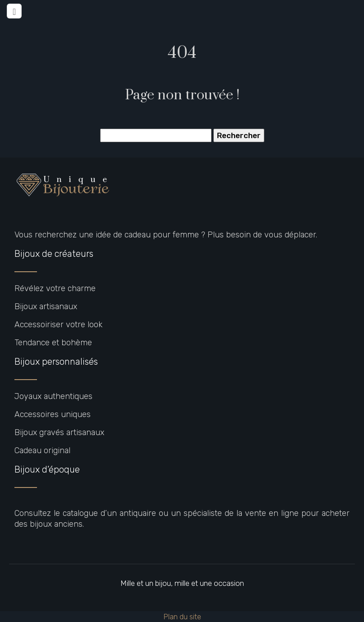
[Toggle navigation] (14, 11)
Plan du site (182, 617)
